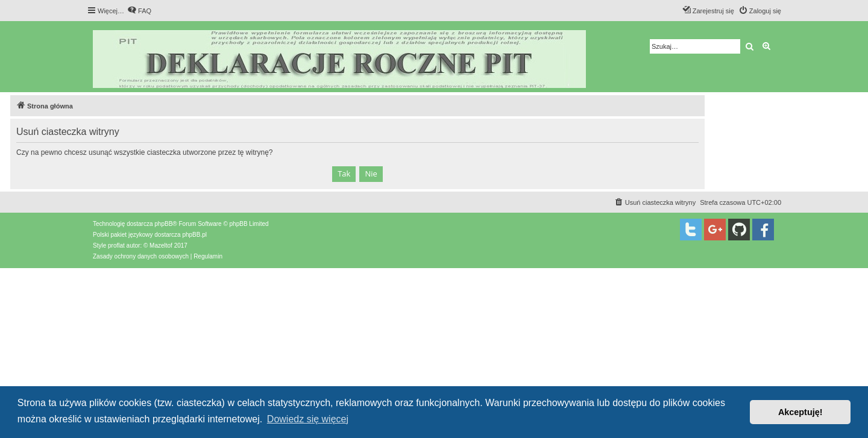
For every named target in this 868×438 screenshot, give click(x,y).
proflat (116, 246)
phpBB (163, 224)
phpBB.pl (194, 235)
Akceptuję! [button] (800, 412)
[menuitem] (139, 11)
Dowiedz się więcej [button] (308, 419)
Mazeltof (161, 246)
